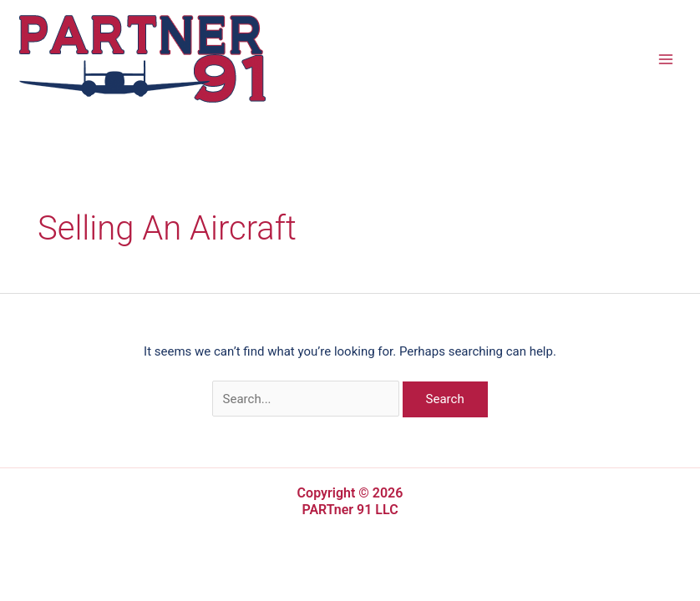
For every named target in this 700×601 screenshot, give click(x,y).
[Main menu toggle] (666, 59)
